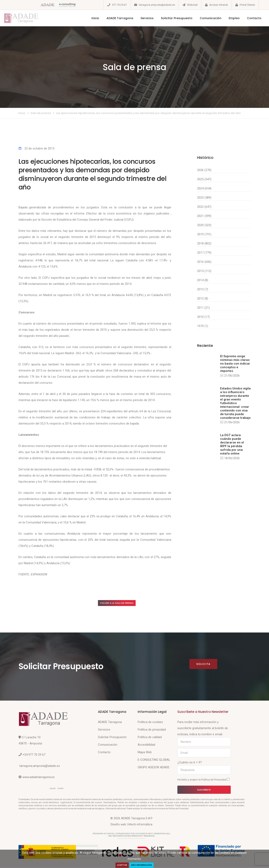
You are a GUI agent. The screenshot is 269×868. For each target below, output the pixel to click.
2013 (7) (203, 289)
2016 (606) (204, 262)
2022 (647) (204, 207)
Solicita (203, 665)
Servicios (141, 18)
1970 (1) (203, 326)
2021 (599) (204, 216)
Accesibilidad (146, 746)
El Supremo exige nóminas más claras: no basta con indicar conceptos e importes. (235, 364)
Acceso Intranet (219, 5)
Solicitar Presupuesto (170, 18)
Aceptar (120, 865)
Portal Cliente (247, 5)
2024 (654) (204, 188)
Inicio (89, 18)
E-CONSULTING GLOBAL (154, 761)
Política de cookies (150, 723)
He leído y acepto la (203, 781)
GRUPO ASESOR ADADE (154, 768)
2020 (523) (204, 225)
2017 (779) (204, 253)
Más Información (143, 865)
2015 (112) (204, 271)
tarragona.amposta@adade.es (157, 5)
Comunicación (204, 18)
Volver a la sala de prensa (121, 603)
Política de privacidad (152, 731)
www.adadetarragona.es (38, 778)
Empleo (228, 18)
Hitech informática (140, 825)
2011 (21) (203, 308)
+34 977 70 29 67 (34, 756)
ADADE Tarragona (114, 18)
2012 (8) (203, 299)
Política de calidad (150, 738)
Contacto (248, 18)
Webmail (192, 5)
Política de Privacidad (214, 781)
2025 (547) (204, 179)
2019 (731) (204, 234)
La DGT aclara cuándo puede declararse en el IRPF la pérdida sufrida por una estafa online (232, 446)
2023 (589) (204, 198)
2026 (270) (204, 170)
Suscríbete (204, 791)
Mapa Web (145, 753)
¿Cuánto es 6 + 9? (190, 763)
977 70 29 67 (119, 5)
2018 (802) (204, 243)
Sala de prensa (41, 113)
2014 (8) (203, 280)
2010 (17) (203, 317)
